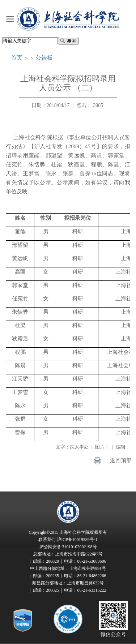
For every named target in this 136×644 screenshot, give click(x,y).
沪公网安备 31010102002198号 (68, 547)
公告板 (44, 58)
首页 (17, 58)
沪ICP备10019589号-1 (77, 540)
